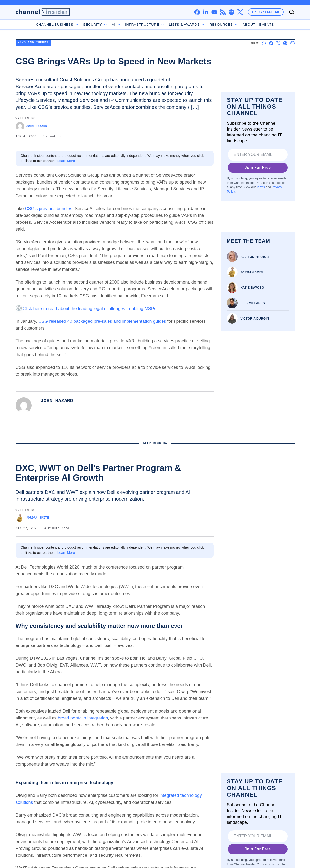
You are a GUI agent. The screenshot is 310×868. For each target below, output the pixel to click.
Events (267, 25)
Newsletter (266, 12)
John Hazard (32, 126)
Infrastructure (145, 25)
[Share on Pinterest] (285, 43)
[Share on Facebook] (271, 43)
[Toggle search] (292, 12)
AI (116, 25)
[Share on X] (278, 43)
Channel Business (58, 25)
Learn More (66, 161)
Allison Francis (255, 257)
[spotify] (231, 12)
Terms (260, 187)
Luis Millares (253, 303)
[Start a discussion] (264, 43)
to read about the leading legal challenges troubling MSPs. (90, 309)
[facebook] (197, 12)
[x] (240, 12)
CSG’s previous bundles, (49, 209)
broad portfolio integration (83, 718)
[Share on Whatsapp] (292, 43)
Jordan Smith (253, 272)
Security (95, 25)
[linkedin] (206, 12)
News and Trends (33, 43)
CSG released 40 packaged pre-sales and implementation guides (102, 321)
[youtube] (214, 12)
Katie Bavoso (252, 288)
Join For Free (258, 167)
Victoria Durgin (255, 319)
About (249, 25)
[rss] (223, 12)
